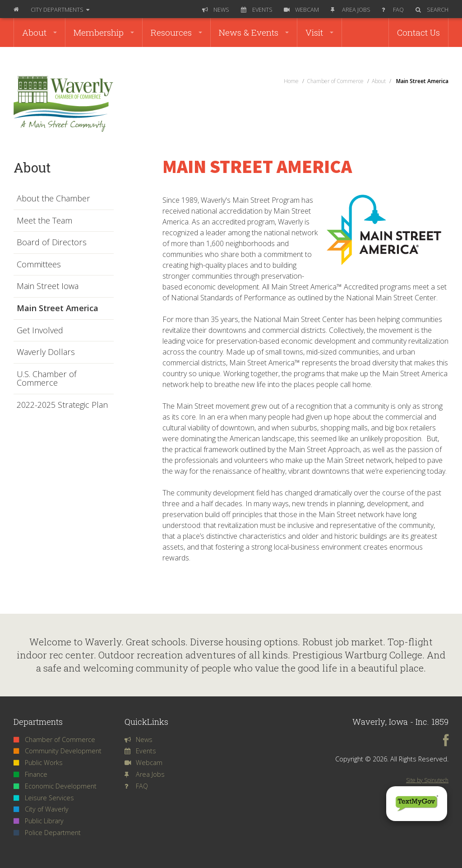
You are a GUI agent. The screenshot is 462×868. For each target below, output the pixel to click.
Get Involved (40, 331)
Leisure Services (44, 798)
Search (432, 9)
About (39, 32)
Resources (176, 32)
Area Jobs (351, 9)
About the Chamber (53, 199)
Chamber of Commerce (54, 740)
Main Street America (58, 308)
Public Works (38, 763)
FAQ (393, 9)
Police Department (47, 833)
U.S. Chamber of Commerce (47, 379)
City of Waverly (41, 809)
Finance (30, 774)
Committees (39, 265)
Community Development (58, 751)
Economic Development (55, 786)
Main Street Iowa (48, 286)
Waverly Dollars (46, 352)
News (216, 9)
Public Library (39, 821)
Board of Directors (52, 243)
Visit (319, 32)
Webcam (301, 9)
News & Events (254, 32)
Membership (104, 32)
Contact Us (418, 32)
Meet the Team (44, 221)
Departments (60, 9)
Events (257, 9)
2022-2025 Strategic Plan (62, 405)
